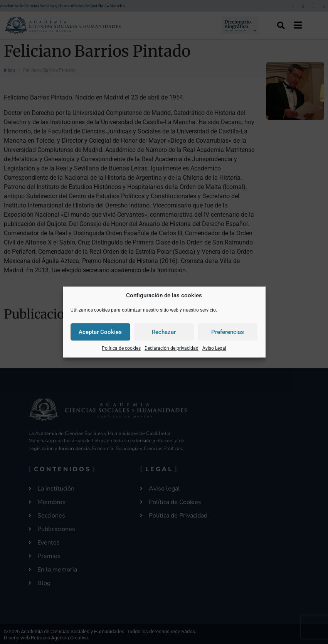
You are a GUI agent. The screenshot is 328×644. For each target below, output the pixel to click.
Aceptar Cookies (100, 332)
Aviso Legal (214, 348)
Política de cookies (121, 348)
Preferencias (228, 332)
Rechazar (164, 332)
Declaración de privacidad (172, 348)
